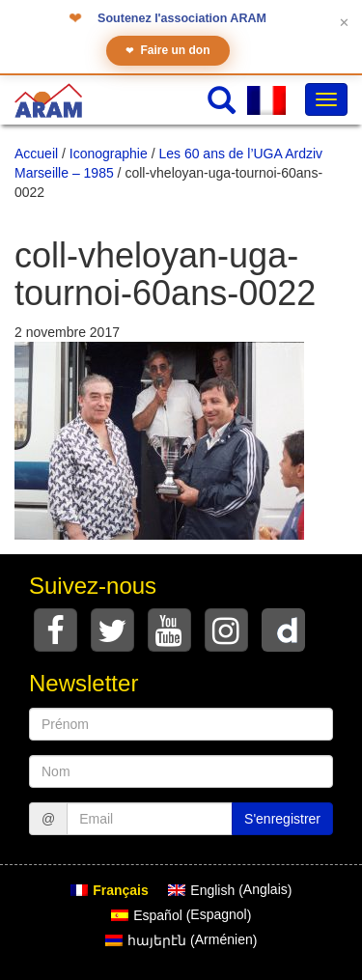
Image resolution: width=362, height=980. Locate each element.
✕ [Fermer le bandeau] (344, 23)
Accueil (36, 154)
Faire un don (168, 51)
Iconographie (109, 154)
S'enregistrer (282, 819)
